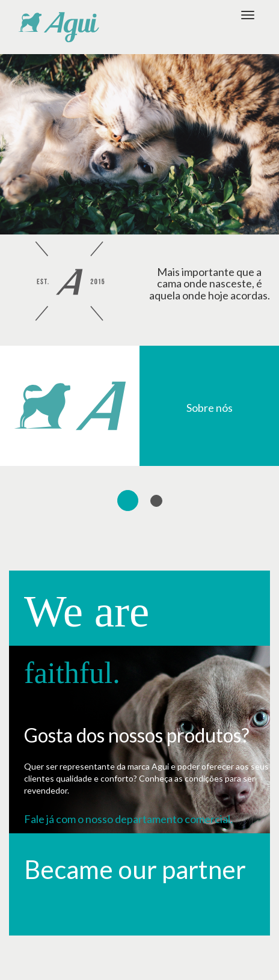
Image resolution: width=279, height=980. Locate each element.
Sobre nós (210, 408)
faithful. (72, 673)
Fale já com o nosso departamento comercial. (128, 819)
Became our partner (135, 869)
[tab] (128, 501)
